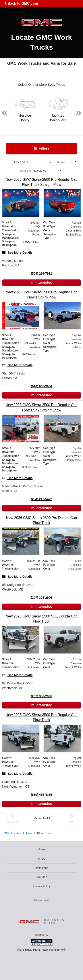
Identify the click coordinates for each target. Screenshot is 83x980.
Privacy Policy (41, 886)
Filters (41, 148)
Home (41, 849)
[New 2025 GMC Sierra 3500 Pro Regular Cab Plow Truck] (41, 717)
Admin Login (41, 900)
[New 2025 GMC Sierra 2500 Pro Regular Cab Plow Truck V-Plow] (41, 295)
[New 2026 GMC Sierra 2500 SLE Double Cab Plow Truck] (41, 619)
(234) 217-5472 (42, 499)
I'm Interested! (41, 282)
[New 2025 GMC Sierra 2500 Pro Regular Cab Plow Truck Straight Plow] (41, 182)
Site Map (41, 877)
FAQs (41, 859)
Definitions (41, 868)
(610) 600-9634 (42, 386)
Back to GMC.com (21, 3)
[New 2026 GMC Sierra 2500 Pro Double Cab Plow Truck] (41, 520)
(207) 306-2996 (42, 598)
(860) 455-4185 (42, 795)
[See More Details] (17, 253)
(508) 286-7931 (42, 273)
